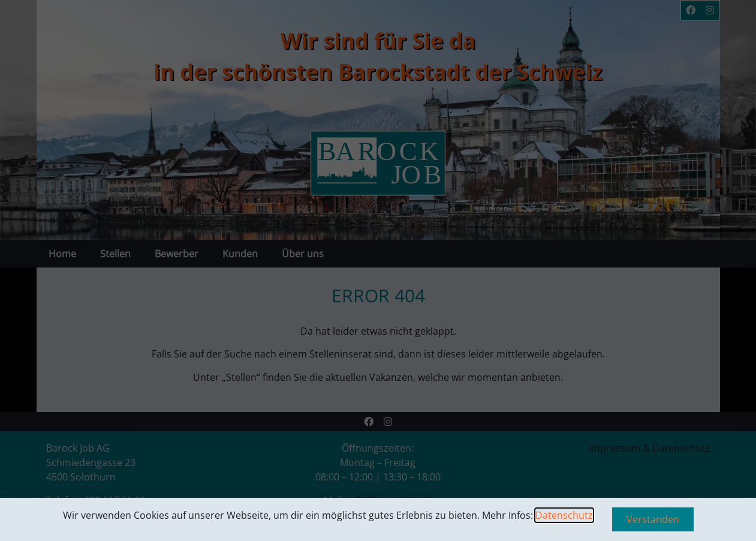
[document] (378, 270)
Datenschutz (564, 515)
